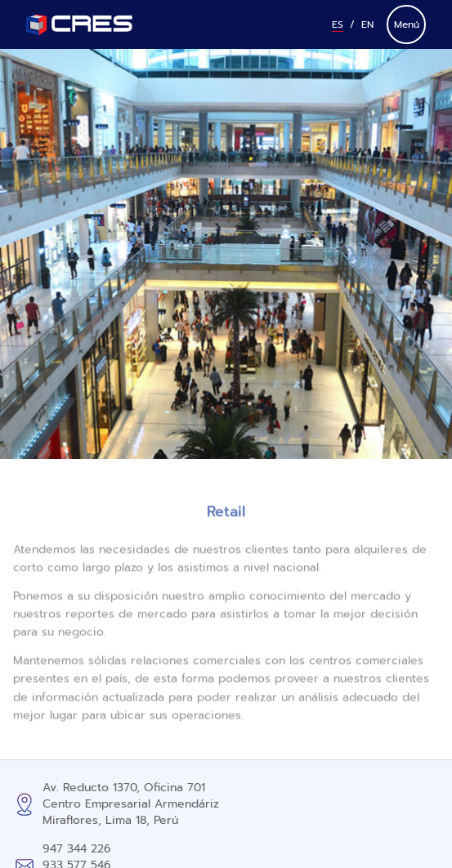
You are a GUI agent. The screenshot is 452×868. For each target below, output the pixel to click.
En (367, 24)
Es (338, 24)
